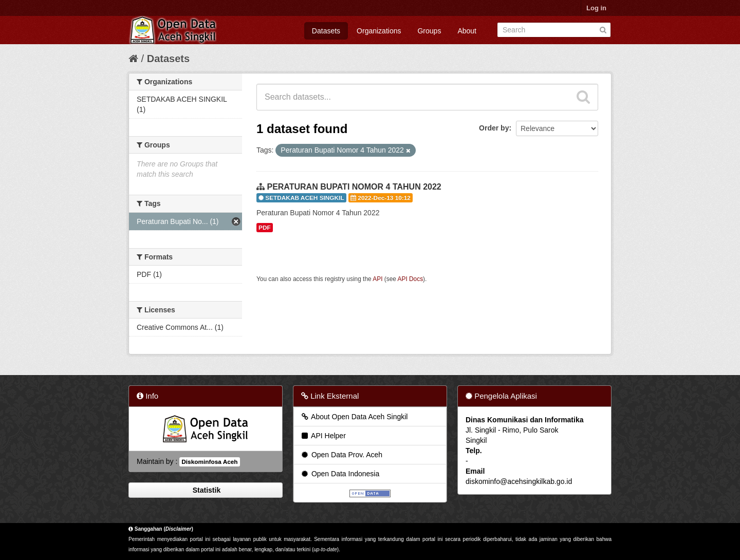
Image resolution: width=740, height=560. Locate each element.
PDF (265, 228)
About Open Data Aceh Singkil (354, 417)
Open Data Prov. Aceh (341, 455)
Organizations (379, 31)
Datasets (326, 31)
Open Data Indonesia (340, 474)
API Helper (323, 436)
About (467, 31)
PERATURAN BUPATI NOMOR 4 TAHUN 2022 (354, 187)
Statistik (206, 490)
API (377, 279)
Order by (494, 128)
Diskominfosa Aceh (209, 462)
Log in (596, 8)
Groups (429, 31)
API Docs (411, 279)
